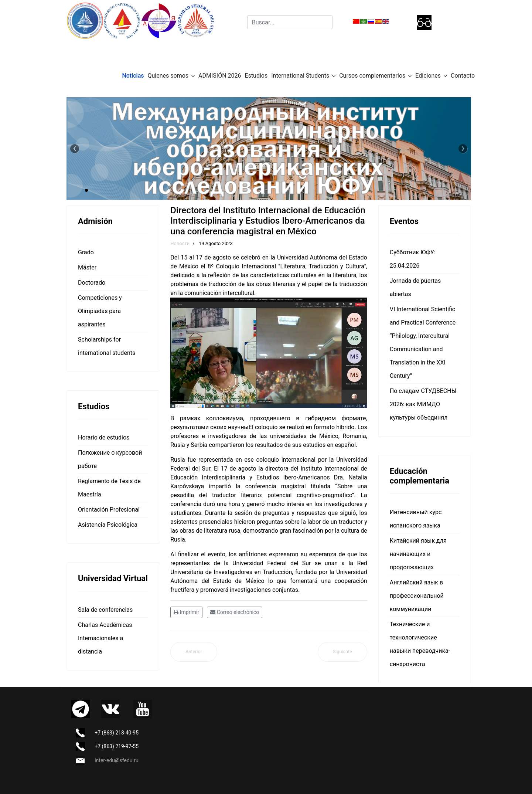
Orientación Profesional (109, 510)
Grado (86, 252)
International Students (300, 76)
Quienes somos (168, 76)
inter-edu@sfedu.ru (116, 760)
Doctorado (92, 283)
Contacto (463, 76)
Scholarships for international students (107, 346)
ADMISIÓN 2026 (220, 76)
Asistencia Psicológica (108, 525)
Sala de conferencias (105, 610)
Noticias (133, 76)
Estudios (256, 76)
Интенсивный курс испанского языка (416, 519)
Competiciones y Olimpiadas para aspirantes (100, 311)
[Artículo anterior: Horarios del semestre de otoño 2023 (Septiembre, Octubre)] (194, 652)
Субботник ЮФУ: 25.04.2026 (413, 259)
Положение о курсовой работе (110, 459)
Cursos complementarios (372, 76)
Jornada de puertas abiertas (415, 287)
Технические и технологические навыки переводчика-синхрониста (420, 644)
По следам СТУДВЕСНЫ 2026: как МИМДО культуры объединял (423, 404)
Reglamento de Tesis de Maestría (109, 488)
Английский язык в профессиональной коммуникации (417, 596)
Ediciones (428, 76)
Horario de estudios (104, 437)
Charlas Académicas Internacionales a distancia (105, 638)
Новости (180, 243)
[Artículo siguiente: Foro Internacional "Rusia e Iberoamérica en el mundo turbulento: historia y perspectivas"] (342, 652)
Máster (87, 267)
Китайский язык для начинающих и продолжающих (418, 554)
